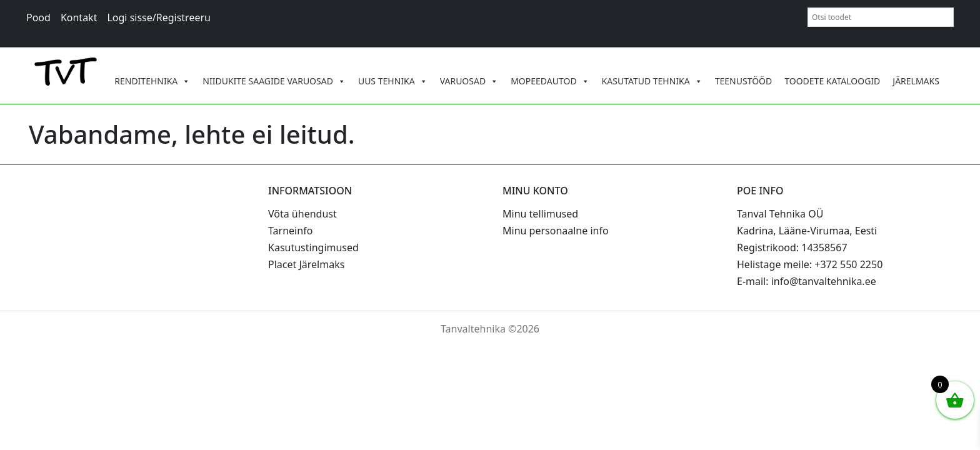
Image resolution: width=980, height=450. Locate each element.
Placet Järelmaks (306, 264)
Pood (38, 17)
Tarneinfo (290, 231)
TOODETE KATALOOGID (832, 81)
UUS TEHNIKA (393, 81)
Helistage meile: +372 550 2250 (810, 264)
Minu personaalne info (556, 231)
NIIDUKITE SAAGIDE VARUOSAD (274, 81)
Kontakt (79, 17)
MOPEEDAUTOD (550, 81)
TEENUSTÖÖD (744, 81)
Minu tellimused (540, 214)
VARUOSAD (469, 81)
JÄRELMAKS (916, 81)
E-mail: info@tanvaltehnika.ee (807, 281)
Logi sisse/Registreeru (159, 17)
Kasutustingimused (313, 247)
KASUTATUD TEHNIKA (652, 81)
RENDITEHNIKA (152, 81)
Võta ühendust (302, 214)
